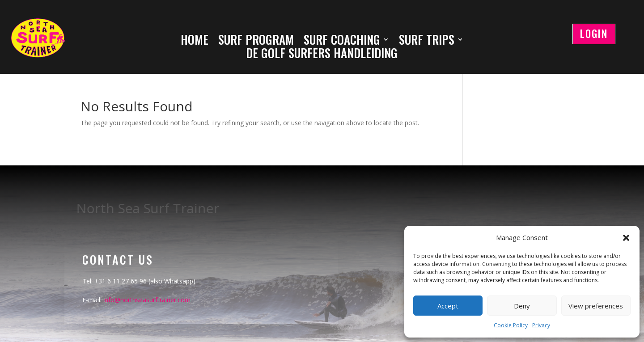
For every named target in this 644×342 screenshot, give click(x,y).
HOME (195, 41)
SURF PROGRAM (256, 41)
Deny (522, 306)
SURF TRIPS (427, 41)
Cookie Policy (511, 325)
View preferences (596, 306)
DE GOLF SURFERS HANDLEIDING (322, 55)
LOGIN (594, 34)
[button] (626, 238)
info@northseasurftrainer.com (147, 300)
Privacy (541, 325)
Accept (448, 306)
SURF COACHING (342, 41)
